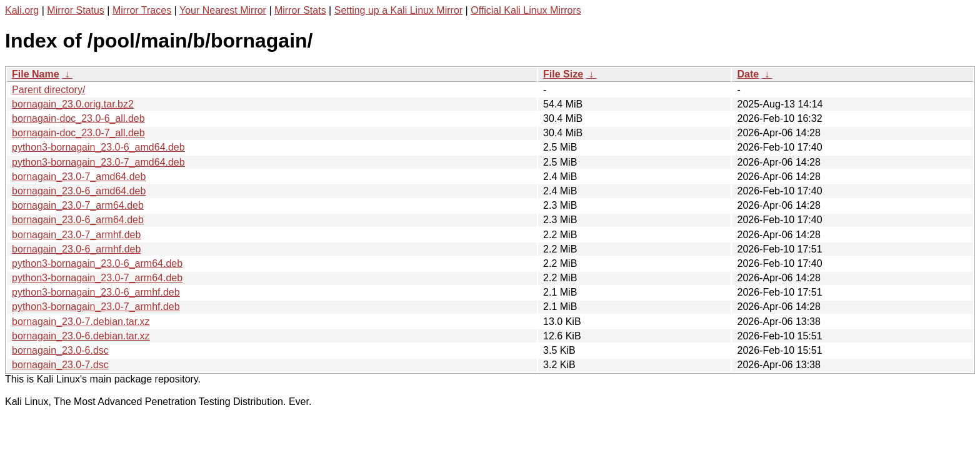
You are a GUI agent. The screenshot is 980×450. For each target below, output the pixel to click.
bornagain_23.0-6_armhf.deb (76, 249)
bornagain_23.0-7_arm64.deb (78, 205)
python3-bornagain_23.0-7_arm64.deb (97, 278)
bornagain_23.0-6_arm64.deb (78, 220)
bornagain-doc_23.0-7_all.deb (78, 133)
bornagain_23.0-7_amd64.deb (79, 177)
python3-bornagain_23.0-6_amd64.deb (98, 147)
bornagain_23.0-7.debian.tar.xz (81, 322)
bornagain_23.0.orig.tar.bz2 (73, 104)
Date (748, 74)
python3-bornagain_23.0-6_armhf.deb (96, 292)
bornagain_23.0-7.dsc (60, 365)
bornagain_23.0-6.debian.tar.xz (81, 336)
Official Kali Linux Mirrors (526, 10)
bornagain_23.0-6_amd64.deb (79, 191)
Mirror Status (76, 10)
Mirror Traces (142, 10)
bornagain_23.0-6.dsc (60, 350)
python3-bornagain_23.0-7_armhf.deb (96, 307)
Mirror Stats (300, 10)
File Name (36, 74)
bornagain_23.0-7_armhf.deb (76, 235)
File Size (563, 74)
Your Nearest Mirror (223, 10)
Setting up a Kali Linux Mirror (398, 10)
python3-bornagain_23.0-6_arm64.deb (97, 263)
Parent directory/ (48, 90)
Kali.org (22, 10)
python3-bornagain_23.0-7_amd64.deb (98, 162)
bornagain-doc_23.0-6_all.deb (78, 118)
